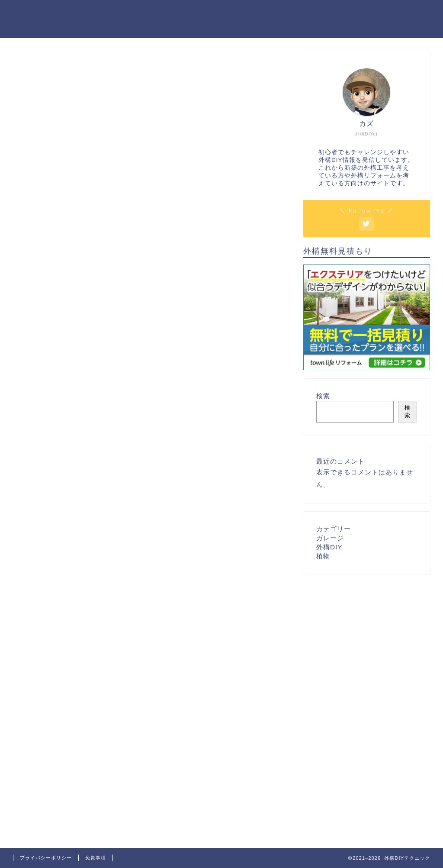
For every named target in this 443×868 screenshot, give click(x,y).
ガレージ (330, 538)
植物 (323, 556)
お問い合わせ (407, 13)
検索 (323, 396)
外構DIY (329, 547)
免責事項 (96, 858)
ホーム (308, 13)
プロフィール (353, 13)
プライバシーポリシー (46, 858)
